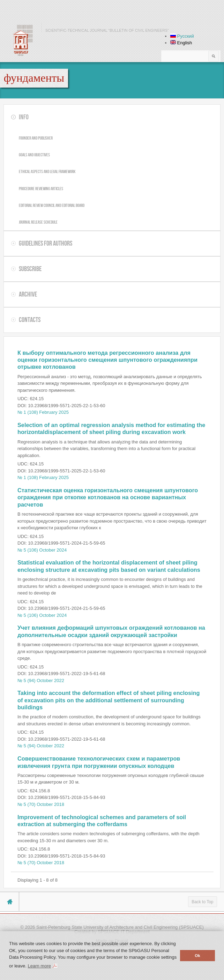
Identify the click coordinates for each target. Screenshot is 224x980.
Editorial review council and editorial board (52, 205)
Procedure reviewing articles (41, 189)
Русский (182, 36)
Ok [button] (197, 955)
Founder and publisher (36, 138)
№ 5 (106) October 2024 (42, 550)
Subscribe (30, 269)
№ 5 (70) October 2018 (41, 804)
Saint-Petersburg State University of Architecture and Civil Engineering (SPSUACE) (120, 927)
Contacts (30, 320)
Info (24, 117)
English (181, 43)
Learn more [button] (39, 966)
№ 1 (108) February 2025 (43, 412)
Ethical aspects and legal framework (47, 171)
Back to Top (202, 902)
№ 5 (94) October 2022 (41, 680)
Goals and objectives (34, 155)
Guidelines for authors (46, 243)
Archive (28, 294)
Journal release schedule (38, 222)
